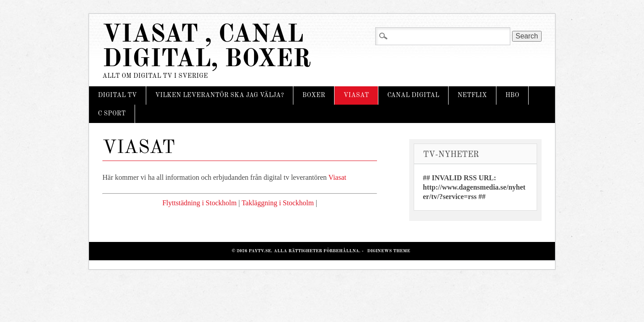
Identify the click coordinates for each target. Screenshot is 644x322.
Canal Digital (413, 95)
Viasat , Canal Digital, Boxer (207, 47)
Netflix (472, 95)
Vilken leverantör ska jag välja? (220, 95)
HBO (512, 95)
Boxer (314, 95)
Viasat (356, 95)
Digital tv (117, 95)
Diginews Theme (389, 251)
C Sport (112, 114)
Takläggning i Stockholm (278, 203)
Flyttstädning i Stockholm (199, 203)
